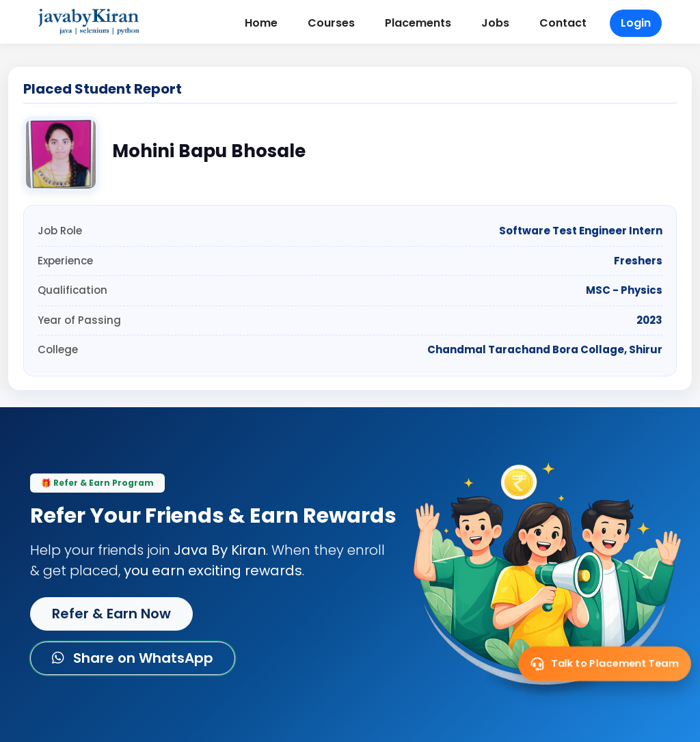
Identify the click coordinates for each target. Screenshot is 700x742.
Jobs (495, 23)
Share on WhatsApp (133, 658)
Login (636, 23)
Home (261, 23)
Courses (331, 23)
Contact (563, 23)
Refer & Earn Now (111, 614)
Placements (418, 23)
